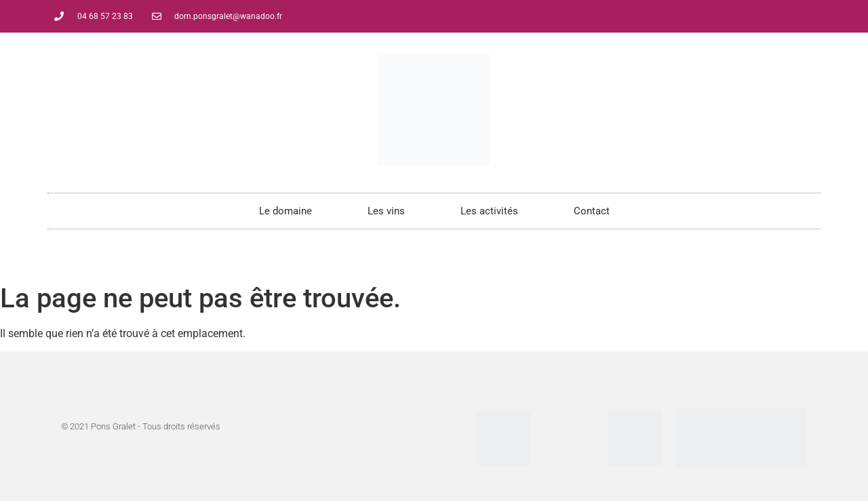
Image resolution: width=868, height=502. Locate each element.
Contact (592, 211)
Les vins (386, 211)
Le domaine (285, 211)
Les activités (489, 211)
